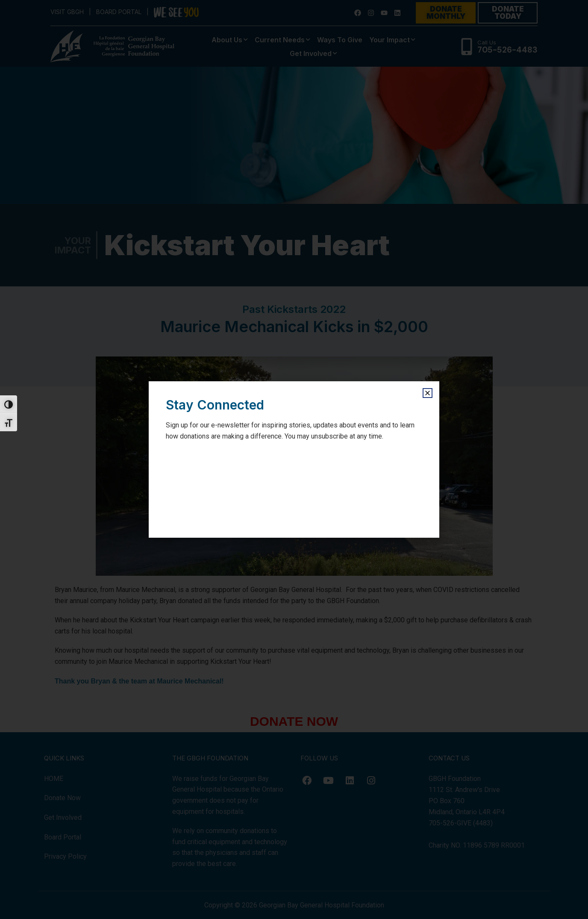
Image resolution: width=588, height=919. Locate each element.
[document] (294, 459)
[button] (428, 393)
